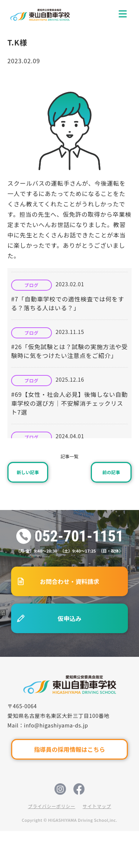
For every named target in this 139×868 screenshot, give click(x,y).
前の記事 (111, 472)
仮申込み (69, 618)
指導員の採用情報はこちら (69, 749)
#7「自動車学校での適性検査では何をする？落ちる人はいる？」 (68, 303)
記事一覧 (69, 456)
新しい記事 (28, 472)
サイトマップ (97, 806)
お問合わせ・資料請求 (69, 581)
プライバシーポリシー (52, 806)
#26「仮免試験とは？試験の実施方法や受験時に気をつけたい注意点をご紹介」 (69, 351)
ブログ (32, 285)
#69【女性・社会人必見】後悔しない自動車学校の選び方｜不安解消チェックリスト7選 (69, 403)
